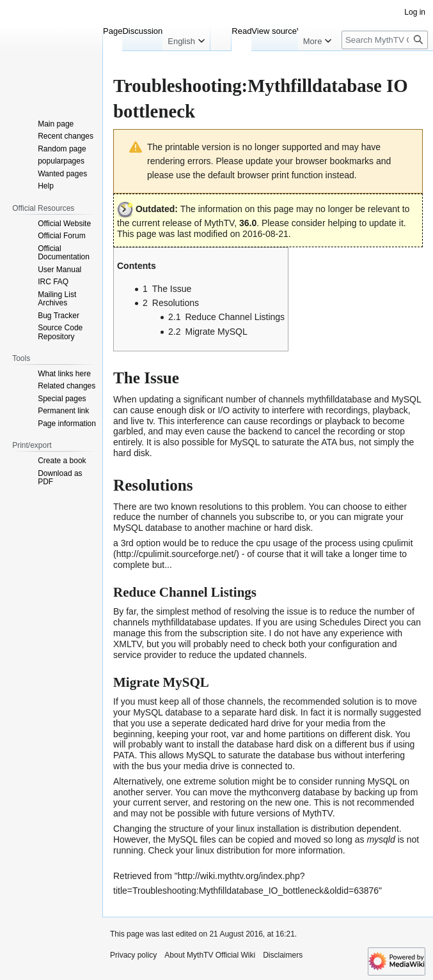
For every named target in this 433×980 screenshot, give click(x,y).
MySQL (406, 399)
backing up (376, 792)
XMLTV (127, 644)
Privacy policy (133, 955)
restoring (228, 802)
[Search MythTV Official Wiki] (385, 40)
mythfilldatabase (339, 399)
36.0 (248, 223)
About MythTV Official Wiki (210, 955)
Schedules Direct (353, 622)
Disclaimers (283, 955)
